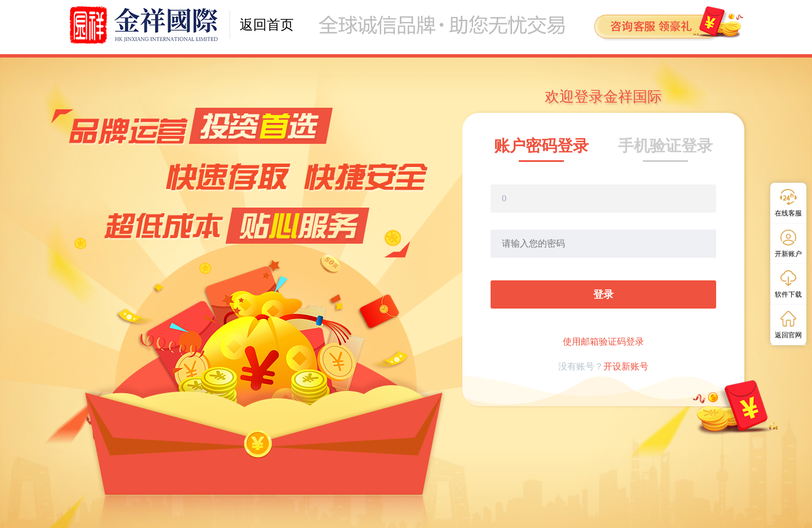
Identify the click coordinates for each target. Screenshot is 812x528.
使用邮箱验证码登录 (603, 342)
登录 (603, 294)
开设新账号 (626, 366)
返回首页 (267, 25)
